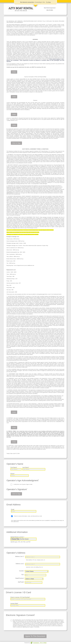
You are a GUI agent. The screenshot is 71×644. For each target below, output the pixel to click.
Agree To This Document (35, 636)
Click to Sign (16, 143)
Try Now (48, 2)
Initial (14, 72)
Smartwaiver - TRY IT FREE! (40, 643)
